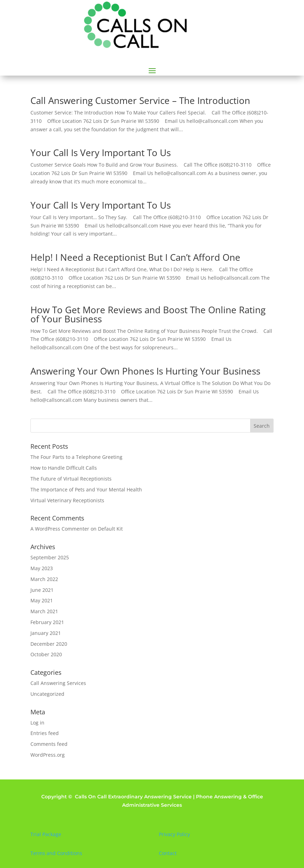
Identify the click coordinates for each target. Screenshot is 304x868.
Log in (37, 723)
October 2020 (46, 654)
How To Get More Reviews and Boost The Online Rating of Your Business (148, 314)
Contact (168, 853)
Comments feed (49, 744)
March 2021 (44, 611)
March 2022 (44, 579)
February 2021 (47, 622)
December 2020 (49, 644)
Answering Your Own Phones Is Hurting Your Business (145, 371)
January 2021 (46, 633)
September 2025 (50, 557)
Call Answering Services (58, 683)
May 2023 (42, 568)
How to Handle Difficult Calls (64, 468)
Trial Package (46, 834)
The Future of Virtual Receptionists (71, 479)
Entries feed (45, 733)
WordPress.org (48, 755)
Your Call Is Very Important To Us (101, 153)
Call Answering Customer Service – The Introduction (140, 100)
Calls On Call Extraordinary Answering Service (133, 797)
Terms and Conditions (56, 853)
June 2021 (42, 590)
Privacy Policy (174, 834)
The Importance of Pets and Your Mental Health (86, 489)
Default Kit (110, 529)
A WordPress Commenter (60, 529)
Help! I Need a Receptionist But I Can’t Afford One (135, 257)
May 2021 (42, 600)
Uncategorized (47, 694)
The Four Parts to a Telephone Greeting (76, 457)
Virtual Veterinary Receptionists (67, 500)
